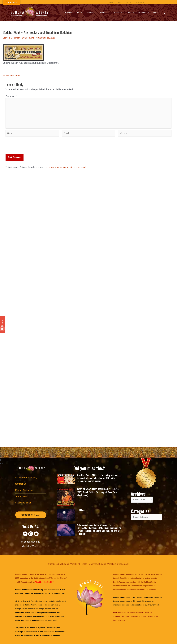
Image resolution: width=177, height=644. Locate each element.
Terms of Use (22, 496)
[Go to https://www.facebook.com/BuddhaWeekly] (24, 534)
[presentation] (27, 149)
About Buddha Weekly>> (45, 582)
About (130, 13)
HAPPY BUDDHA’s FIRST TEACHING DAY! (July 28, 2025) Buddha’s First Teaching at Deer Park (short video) (98, 492)
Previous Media (12, 76)
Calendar (69, 13)
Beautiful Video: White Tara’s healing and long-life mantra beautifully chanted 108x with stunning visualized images (98, 477)
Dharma (105, 13)
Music (80, 13)
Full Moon (81, 509)
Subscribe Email (23, 503)
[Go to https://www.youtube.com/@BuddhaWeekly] (37, 534)
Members (144, 13)
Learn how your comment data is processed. (66, 169)
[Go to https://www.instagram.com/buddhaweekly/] (31, 534)
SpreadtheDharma (138, 586)
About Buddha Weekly (26, 477)
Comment (11, 96)
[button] (164, 13)
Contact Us (21, 483)
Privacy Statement (24, 490)
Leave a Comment (12, 38)
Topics (118, 13)
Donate (156, 13)
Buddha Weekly (30, 605)
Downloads (91, 13)
